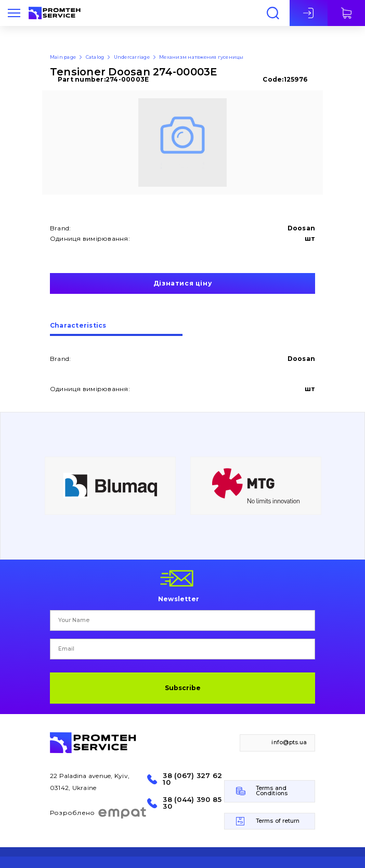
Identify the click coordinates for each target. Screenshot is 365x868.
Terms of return (278, 821)
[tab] (116, 329)
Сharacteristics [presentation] (78, 326)
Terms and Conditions (272, 791)
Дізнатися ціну (182, 283)
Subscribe (183, 688)
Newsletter (179, 599)
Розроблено (99, 813)
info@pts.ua (289, 742)
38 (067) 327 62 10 (192, 779)
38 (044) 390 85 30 (192, 803)
